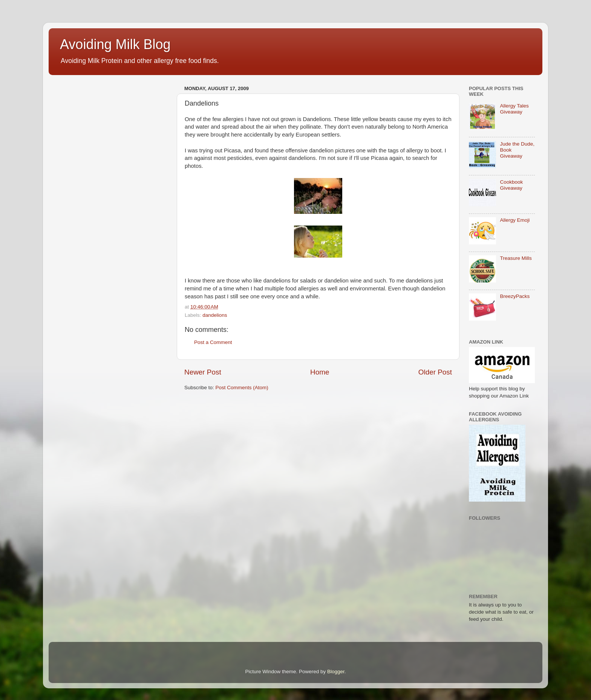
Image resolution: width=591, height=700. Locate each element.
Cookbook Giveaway (511, 185)
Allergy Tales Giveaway (514, 109)
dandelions (215, 315)
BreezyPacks (515, 296)
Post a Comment (213, 342)
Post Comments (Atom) (242, 388)
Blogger (336, 672)
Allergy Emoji (515, 220)
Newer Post (203, 372)
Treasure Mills (516, 258)
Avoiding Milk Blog (115, 44)
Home (320, 372)
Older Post (435, 372)
